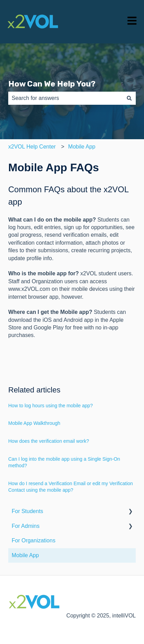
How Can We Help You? (52, 84)
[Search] (129, 98)
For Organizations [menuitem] (34, 540)
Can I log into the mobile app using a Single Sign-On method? (64, 462)
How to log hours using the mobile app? (51, 406)
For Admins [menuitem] (26, 526)
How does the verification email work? (49, 441)
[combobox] (65, 98)
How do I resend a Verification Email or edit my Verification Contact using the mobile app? (71, 487)
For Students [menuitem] (27, 511)
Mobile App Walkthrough (34, 423)
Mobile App (82, 147)
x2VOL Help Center (32, 147)
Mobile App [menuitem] (25, 555)
